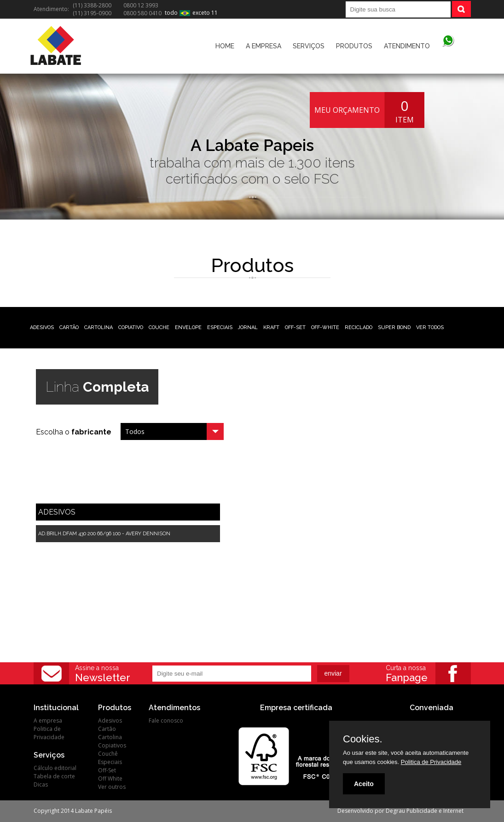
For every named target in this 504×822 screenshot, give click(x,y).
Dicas (41, 784)
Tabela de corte (54, 776)
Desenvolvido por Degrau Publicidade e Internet (400, 811)
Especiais (110, 762)
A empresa (48, 721)
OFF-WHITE (325, 327)
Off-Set (107, 770)
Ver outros (112, 787)
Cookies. (363, 739)
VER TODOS (430, 327)
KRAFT (271, 327)
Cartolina (110, 737)
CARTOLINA (98, 327)
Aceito (364, 784)
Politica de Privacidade (49, 733)
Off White (110, 779)
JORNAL (248, 327)
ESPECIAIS (220, 327)
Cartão (107, 729)
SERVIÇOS (309, 46)
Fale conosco (166, 721)
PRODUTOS (354, 46)
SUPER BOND (394, 327)
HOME (225, 46)
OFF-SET (295, 327)
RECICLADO (359, 327)
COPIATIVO (131, 327)
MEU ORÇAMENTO (347, 110)
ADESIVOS (42, 327)
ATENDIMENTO (407, 46)
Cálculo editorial (55, 768)
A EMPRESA (264, 46)
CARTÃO (69, 327)
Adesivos (110, 721)
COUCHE (159, 327)
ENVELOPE (188, 327)
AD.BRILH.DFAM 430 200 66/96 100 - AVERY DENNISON (104, 534)
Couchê (108, 754)
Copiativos (112, 745)
